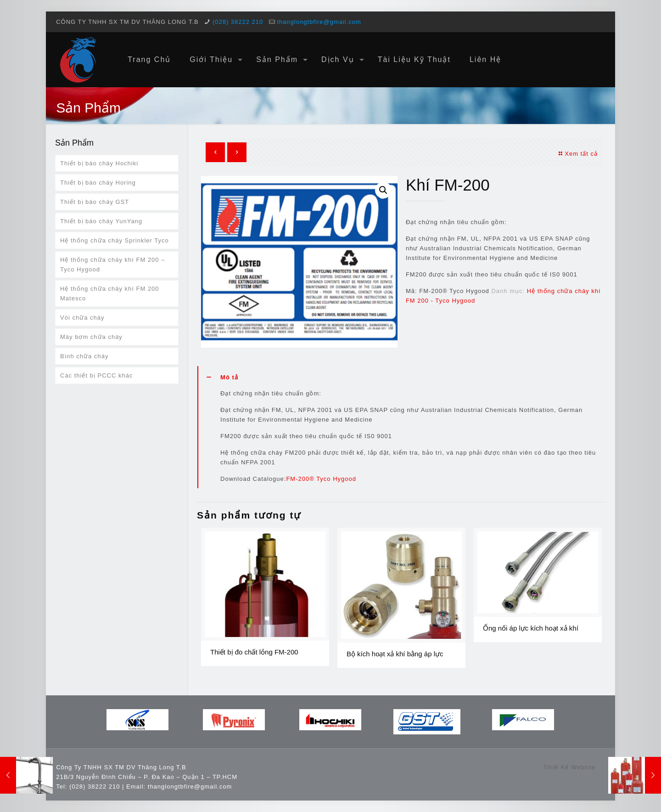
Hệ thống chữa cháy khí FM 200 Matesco (110, 293)
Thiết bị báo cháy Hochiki (99, 163)
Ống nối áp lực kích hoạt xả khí (531, 628)
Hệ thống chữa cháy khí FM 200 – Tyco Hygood (112, 265)
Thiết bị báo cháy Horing (98, 183)
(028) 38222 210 (238, 22)
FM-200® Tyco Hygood (321, 479)
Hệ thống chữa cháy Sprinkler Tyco (115, 240)
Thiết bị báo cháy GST (95, 202)
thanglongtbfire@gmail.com (319, 22)
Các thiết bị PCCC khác (96, 375)
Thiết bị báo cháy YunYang (101, 221)
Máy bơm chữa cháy (91, 337)
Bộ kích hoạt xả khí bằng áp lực (395, 654)
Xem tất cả (577, 154)
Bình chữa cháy (84, 356)
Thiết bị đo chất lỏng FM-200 (254, 652)
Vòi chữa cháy (82, 318)
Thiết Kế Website (569, 767)
